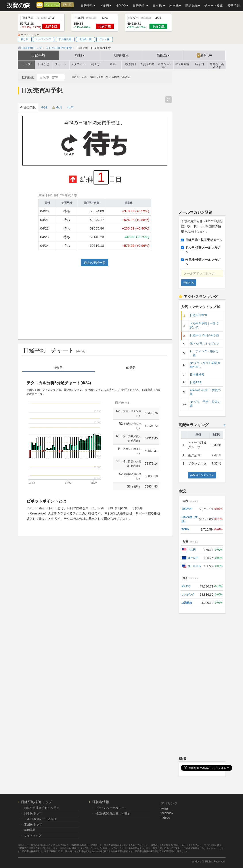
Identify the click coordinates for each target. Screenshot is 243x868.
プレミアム (52, 5)
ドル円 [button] (105, 6)
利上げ (95, 64)
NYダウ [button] (122, 6)
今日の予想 (28, 107)
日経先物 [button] (140, 6)
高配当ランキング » (202, 475)
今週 (44, 107)
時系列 (200, 64)
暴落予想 (233, 6)
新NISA (204, 55)
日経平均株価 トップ (36, 802)
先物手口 (130, 64)
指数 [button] (80, 55)
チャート (61, 64)
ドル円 (192, 550)
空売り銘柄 (182, 64)
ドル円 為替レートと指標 (40, 819)
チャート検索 (214, 6)
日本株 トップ (33, 813)
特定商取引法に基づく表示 (113, 813)
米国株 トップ (33, 824)
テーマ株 (105, 39)
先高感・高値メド (217, 65)
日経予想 (44, 64)
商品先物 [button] (193, 6)
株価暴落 (30, 830)
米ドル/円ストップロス (205, 344)
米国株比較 (85, 39)
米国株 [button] (175, 6)
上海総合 (187, 603)
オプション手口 (165, 65)
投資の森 (18, 5)
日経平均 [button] (88, 6)
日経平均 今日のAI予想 (205, 335)
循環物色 (121, 55)
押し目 (67, 5)
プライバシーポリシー (110, 808)
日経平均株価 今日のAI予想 (42, 808)
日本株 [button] (159, 6)
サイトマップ (33, 835)
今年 (71, 107)
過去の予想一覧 (95, 263)
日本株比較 (65, 39)
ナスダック (188, 595)
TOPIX (185, 529)
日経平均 (38, 55)
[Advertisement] (95, 302)
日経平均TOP (199, 315)
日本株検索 (197, 375)
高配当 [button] (163, 55)
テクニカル (78, 64)
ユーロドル (194, 566)
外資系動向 (147, 64)
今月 (57, 107)
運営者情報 (101, 802)
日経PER (196, 382)
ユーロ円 (193, 558)
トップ (26, 64)
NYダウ (186, 586)
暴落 (113, 64)
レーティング (44, 39)
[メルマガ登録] (40, 5)
